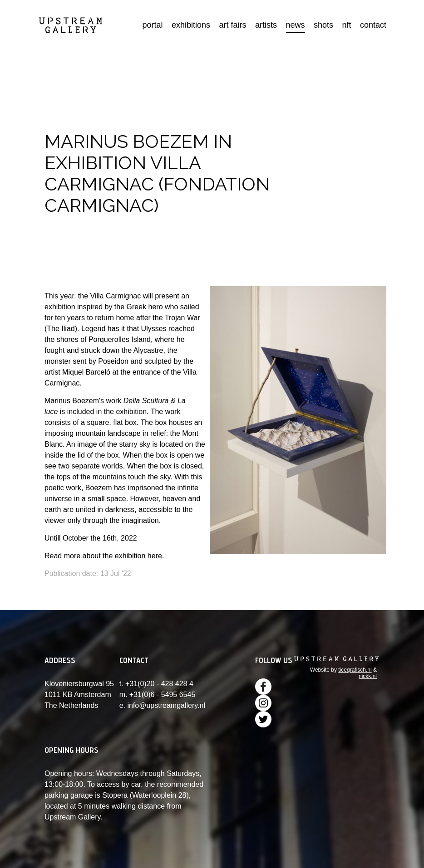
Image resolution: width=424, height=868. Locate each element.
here (155, 556)
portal (153, 25)
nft (346, 25)
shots (323, 25)
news (296, 25)
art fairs (233, 25)
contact (373, 25)
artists (266, 25)
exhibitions (191, 25)
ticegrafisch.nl (355, 670)
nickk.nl (368, 676)
